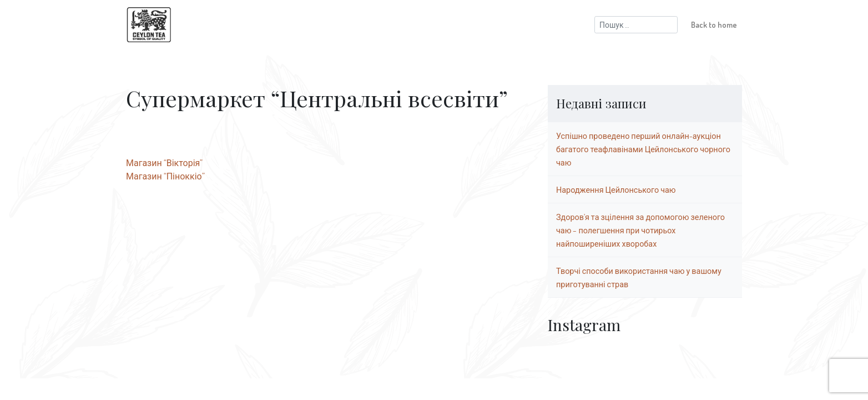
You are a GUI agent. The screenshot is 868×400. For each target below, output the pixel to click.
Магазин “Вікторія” (164, 163)
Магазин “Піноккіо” (165, 176)
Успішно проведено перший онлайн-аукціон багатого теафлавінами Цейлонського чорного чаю (643, 149)
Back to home (714, 24)
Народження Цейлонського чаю (616, 189)
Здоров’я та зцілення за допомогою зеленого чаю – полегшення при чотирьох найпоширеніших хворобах (640, 230)
